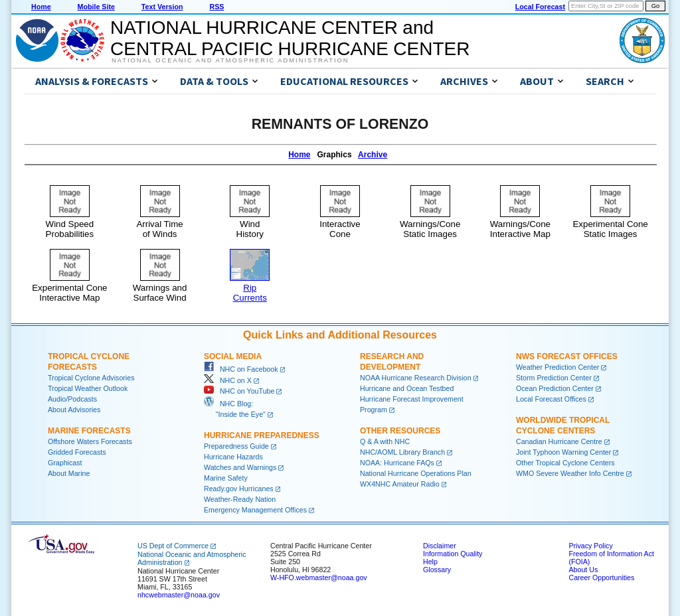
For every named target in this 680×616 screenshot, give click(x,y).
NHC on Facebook (241, 369)
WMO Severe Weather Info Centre (570, 473)
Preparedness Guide (236, 446)
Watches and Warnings (240, 467)
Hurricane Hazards (233, 457)
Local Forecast (540, 7)
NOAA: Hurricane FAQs (397, 463)
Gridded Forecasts (77, 452)
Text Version (162, 7)
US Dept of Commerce (173, 546)
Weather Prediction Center (557, 367)
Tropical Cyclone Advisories (91, 378)
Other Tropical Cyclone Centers (565, 463)
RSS (216, 7)
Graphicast (65, 463)
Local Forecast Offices (551, 399)
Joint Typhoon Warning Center (563, 452)
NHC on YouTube (239, 391)
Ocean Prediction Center (555, 388)
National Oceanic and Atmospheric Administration (230, 60)
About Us (583, 570)
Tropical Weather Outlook (88, 388)
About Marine (69, 473)
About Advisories (74, 410)
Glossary (437, 570)
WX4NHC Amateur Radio (400, 484)
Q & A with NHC (385, 441)
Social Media (233, 356)
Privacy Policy (590, 546)
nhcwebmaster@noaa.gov (179, 595)
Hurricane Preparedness (262, 435)
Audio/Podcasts (72, 399)
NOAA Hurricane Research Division (416, 378)
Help (430, 562)
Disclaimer (440, 546)
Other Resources (400, 431)
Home (41, 7)
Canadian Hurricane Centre (559, 441)
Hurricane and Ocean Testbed (407, 388)
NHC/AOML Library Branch (402, 452)
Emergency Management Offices (255, 510)
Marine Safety (226, 478)
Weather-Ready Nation (240, 499)
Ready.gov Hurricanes (239, 489)
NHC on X (228, 380)
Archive (373, 155)
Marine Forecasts (89, 431)
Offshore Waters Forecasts (90, 441)
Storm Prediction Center (554, 378)
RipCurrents (250, 288)
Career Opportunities (601, 577)
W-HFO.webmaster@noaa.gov (319, 577)
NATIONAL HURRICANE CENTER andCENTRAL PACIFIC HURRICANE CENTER (290, 38)
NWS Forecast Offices (567, 356)
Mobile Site (96, 7)
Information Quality (453, 554)
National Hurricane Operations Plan (416, 473)
